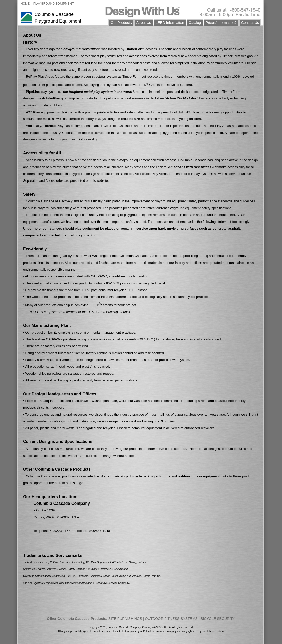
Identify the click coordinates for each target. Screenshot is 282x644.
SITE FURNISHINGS (125, 619)
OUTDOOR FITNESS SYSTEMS (171, 619)
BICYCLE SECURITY (218, 619)
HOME (25, 4)
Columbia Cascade (54, 14)
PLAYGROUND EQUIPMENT (54, 4)
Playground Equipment (58, 21)
